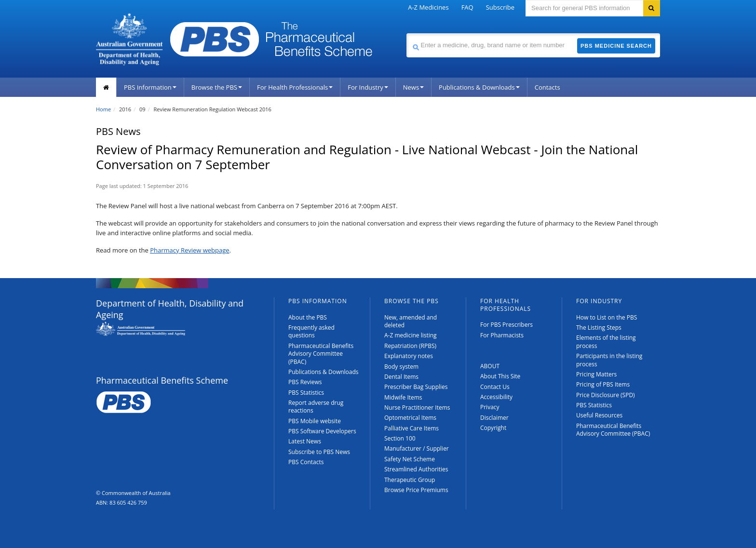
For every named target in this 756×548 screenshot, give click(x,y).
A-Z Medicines (428, 7)
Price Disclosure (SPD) (606, 395)
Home (103, 109)
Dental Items (401, 377)
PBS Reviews (305, 382)
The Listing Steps (599, 327)
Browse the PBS (217, 87)
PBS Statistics (306, 393)
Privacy (490, 407)
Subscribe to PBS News (319, 452)
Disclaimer (494, 418)
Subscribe (500, 7)
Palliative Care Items (412, 428)
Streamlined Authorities (416, 469)
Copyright (493, 428)
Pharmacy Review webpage (189, 250)
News (413, 87)
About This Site (500, 376)
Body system (401, 367)
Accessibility (496, 397)
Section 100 (400, 438)
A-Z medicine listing (411, 335)
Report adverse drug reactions (316, 407)
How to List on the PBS (607, 317)
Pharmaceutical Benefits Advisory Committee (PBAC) (321, 354)
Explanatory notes (409, 356)
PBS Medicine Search (616, 46)
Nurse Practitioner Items (417, 408)
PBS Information (150, 87)
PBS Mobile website (315, 421)
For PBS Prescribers (506, 325)
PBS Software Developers (322, 431)
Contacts (547, 87)
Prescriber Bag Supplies (416, 387)
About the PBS (308, 317)
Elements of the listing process (606, 341)
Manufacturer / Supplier (417, 448)
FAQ (467, 7)
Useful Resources (599, 415)
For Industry (368, 87)
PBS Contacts (306, 462)
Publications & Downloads (479, 87)
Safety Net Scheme (410, 459)
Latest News (305, 441)
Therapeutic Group (410, 480)
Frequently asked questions (311, 331)
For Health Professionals (295, 87)
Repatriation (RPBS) (410, 346)
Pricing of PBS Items (603, 384)
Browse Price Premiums (416, 490)
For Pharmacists (502, 335)
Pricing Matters (596, 374)
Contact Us (495, 387)
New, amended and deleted (411, 321)
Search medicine (406, 33)
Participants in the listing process (609, 360)
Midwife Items (403, 397)
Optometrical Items (410, 418)
